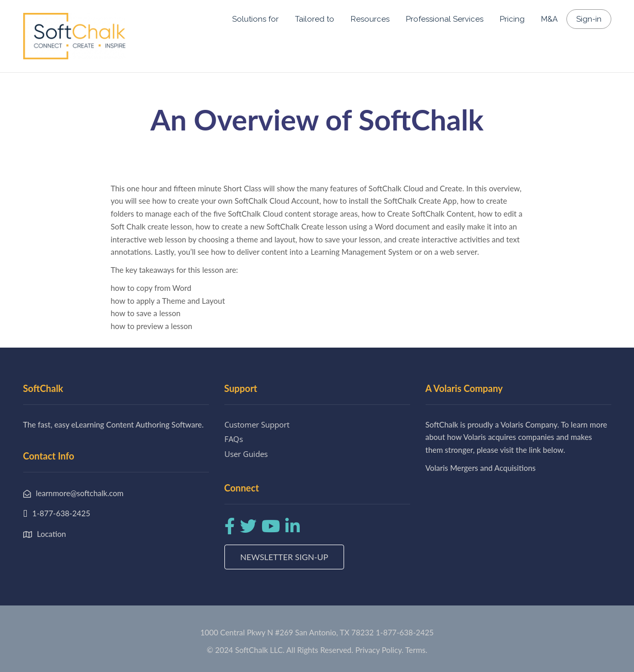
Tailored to (315, 19)
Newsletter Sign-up (285, 557)
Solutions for (255, 19)
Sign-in (589, 19)
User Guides (246, 454)
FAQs (234, 439)
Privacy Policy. (380, 650)
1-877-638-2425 (404, 632)
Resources (370, 19)
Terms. (417, 650)
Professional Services (445, 19)
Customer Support (257, 424)
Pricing (512, 19)
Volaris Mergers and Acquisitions (481, 468)
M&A (549, 19)
